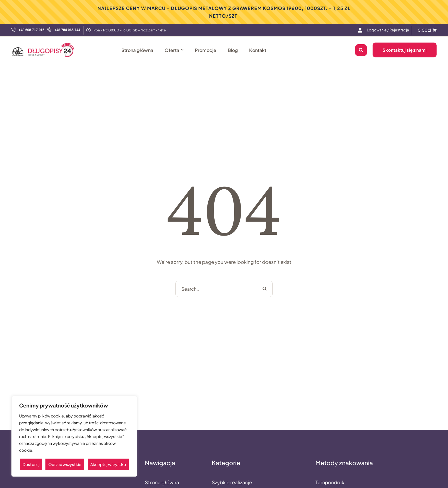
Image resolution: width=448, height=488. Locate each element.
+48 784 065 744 (67, 30)
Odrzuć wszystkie (65, 464)
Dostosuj (31, 464)
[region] (74, 436)
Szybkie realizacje (232, 482)
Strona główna (162, 482)
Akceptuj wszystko (108, 464)
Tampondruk (330, 482)
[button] (432, 481)
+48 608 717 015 (31, 30)
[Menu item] (388, 30)
